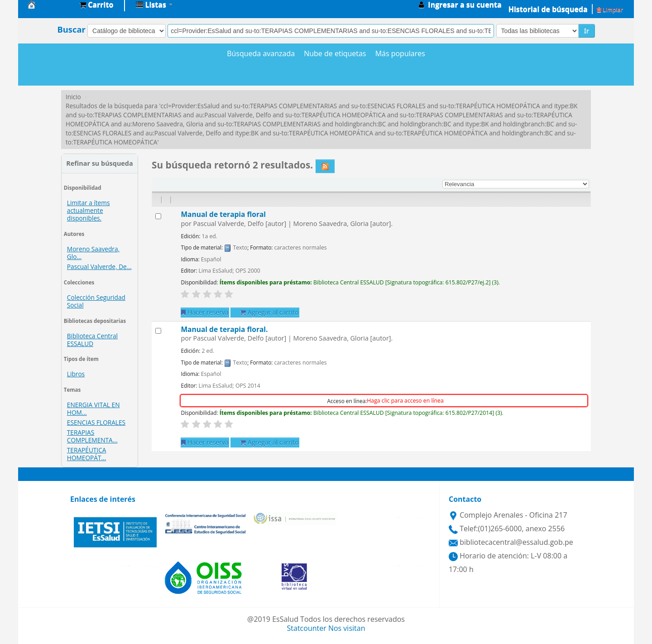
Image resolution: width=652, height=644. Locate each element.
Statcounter (307, 628)
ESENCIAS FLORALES (96, 422)
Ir (587, 31)
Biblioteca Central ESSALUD (92, 340)
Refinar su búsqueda (99, 163)
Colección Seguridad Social (96, 301)
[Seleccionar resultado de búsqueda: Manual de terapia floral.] (158, 331)
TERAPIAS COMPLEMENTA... (92, 436)
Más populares (400, 54)
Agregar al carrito (269, 312)
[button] (96, 5)
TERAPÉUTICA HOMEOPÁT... (87, 454)
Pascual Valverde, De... (99, 267)
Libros (76, 374)
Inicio (73, 97)
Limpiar (610, 10)
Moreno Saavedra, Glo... (93, 253)
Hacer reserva (205, 312)
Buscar (71, 29)
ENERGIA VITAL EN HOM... (93, 409)
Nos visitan (347, 628)
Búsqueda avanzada (261, 54)
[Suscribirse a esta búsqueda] (325, 166)
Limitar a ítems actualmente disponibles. (89, 210)
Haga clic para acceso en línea (405, 401)
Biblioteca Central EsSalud (50, 5)
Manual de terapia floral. (224, 329)
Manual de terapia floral (223, 214)
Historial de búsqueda (548, 9)
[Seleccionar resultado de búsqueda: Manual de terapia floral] (158, 216)
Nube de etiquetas (335, 54)
